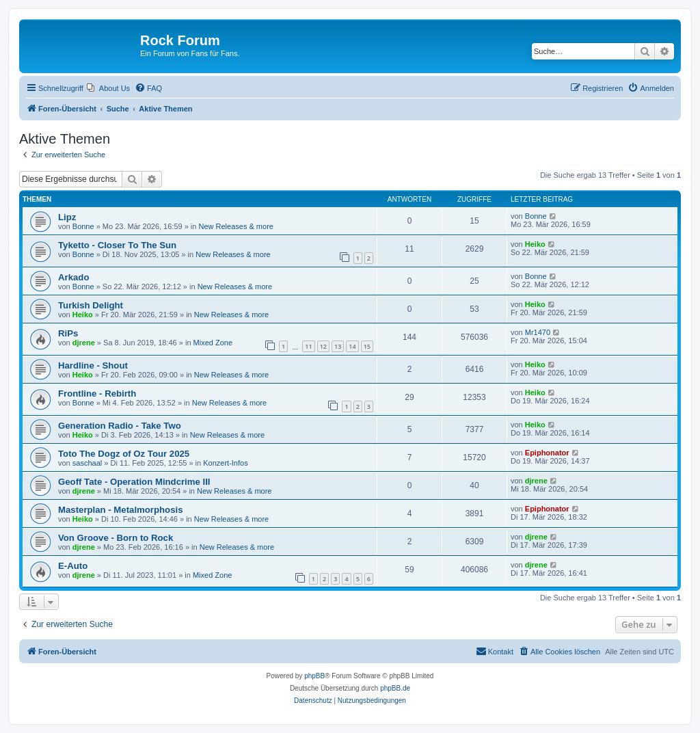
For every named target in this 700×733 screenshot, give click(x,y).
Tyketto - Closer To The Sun (117, 245)
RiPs (68, 333)
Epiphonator (547, 453)
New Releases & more (236, 226)
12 (323, 346)
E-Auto (73, 566)
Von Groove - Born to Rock (116, 538)
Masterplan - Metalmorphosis (120, 510)
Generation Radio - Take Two (120, 426)
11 (308, 346)
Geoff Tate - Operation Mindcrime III (134, 482)
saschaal (87, 463)
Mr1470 (538, 332)
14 (352, 346)
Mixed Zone (213, 343)
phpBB (314, 676)
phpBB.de (395, 688)
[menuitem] (108, 88)
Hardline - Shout (93, 365)
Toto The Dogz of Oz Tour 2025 (124, 454)
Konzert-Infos (225, 463)
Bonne (83, 226)
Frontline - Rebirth (97, 394)
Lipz (67, 217)
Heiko (535, 244)
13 (338, 346)
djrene (84, 343)
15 (367, 346)
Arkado (73, 277)
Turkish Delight (91, 305)
